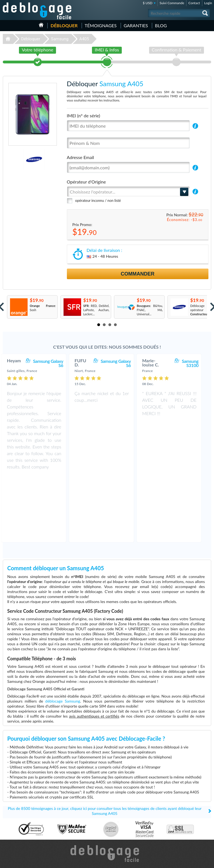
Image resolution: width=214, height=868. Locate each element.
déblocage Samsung (63, 635)
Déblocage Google (17, 840)
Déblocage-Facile (37, 11)
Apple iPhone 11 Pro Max (129, 815)
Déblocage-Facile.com (107, 788)
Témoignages (101, 25)
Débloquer (64, 25)
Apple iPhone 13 (123, 828)
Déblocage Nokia (16, 836)
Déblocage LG (14, 828)
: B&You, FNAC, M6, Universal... (150, 310)
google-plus (207, 861)
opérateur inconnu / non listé (98, 200)
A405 (84, 39)
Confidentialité (180, 823)
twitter (196, 861)
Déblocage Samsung (18, 819)
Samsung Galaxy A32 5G (128, 811)
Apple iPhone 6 (122, 823)
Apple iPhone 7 (122, 840)
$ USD (148, 3)
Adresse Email (81, 157)
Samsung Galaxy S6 (54, 363)
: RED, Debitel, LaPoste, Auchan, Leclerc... (96, 310)
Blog (161, 25)
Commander (138, 274)
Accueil (41, 25)
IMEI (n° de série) (84, 116)
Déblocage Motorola (18, 823)
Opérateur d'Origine (86, 182)
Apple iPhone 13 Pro (125, 836)
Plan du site (177, 827)
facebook (185, 861)
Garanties (136, 25)
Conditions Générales (184, 819)
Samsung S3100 (196, 363)
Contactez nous (180, 814)
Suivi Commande (172, 3)
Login (208, 3)
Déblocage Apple (16, 815)
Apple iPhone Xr (122, 832)
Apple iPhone (120, 819)
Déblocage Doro (16, 844)
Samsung (60, 39)
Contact (194, 3)
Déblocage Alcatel (17, 832)
